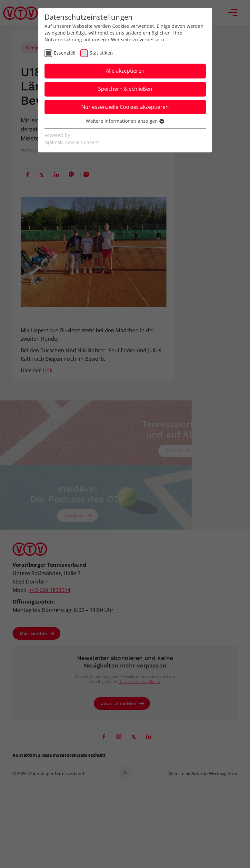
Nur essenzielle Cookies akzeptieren (125, 107)
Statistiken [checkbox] (101, 53)
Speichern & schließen (125, 89)
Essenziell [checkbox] (65, 53)
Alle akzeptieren (125, 71)
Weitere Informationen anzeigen (125, 121)
